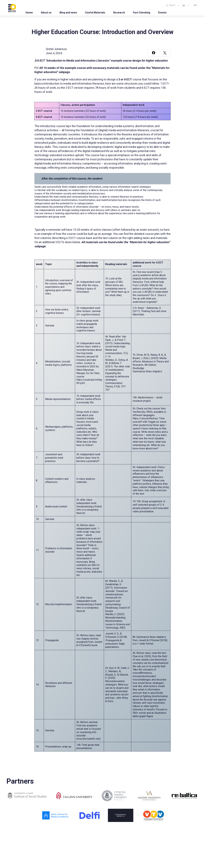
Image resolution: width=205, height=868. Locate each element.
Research (119, 13)
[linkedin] (184, 5)
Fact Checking (142, 13)
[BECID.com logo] (12, 8)
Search (171, 5)
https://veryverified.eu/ (146, 418)
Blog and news (68, 13)
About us (46, 13)
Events (162, 13)
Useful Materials (95, 13)
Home (29, 13)
